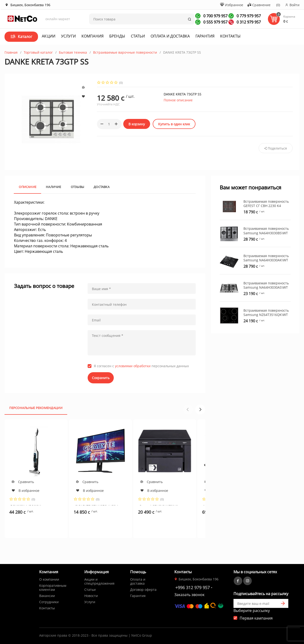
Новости (91, 596)
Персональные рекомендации (36, 408)
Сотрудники (49, 602)
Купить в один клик (174, 124)
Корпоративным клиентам (53, 588)
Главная (11, 52)
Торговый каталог (38, 52)
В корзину (137, 124)
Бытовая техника (73, 52)
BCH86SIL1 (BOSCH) (26, 505)
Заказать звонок (189, 595)
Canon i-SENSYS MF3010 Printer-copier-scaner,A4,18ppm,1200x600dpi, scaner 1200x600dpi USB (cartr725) (164, 505)
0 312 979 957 (248, 22)
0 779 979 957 (248, 16)
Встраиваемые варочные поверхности (125, 52)
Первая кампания (256, 618)
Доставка (102, 187)
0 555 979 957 (215, 22)
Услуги (68, 36)
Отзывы (77, 187)
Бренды (117, 36)
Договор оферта (143, 590)
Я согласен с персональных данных (141, 366)
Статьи (138, 36)
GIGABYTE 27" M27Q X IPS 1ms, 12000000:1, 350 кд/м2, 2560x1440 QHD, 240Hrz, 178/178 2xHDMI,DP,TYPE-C (99, 505)
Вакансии (47, 596)
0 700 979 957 (215, 16)
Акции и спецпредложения (99, 581)
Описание (28, 187)
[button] (200, 409)
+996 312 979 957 (192, 588)
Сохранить (101, 378)
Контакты (230, 36)
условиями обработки (133, 366)
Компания (93, 36)
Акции (49, 36)
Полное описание (178, 100)
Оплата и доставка (170, 36)
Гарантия (205, 36)
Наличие (54, 187)
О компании (49, 579)
